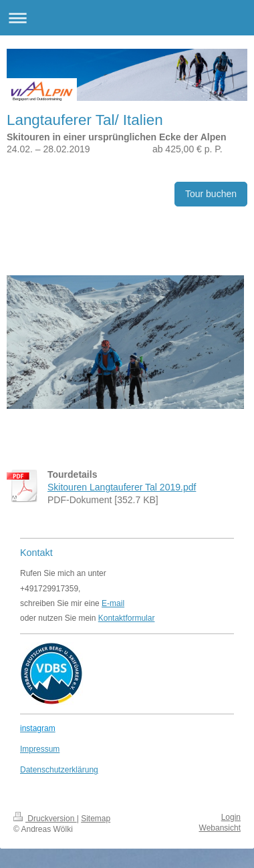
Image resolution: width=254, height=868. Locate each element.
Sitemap (96, 819)
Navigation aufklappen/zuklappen (127, 18)
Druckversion (45, 819)
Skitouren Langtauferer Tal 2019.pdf (122, 487)
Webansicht (220, 828)
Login (231, 817)
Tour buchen (211, 194)
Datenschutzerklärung (59, 770)
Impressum (40, 749)
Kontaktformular (127, 618)
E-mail (113, 603)
